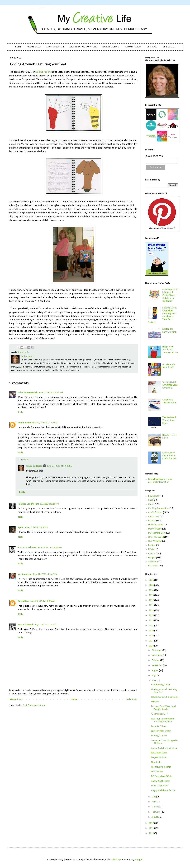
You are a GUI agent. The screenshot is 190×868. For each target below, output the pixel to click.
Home (74, 700)
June (154, 681)
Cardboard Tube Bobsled (169, 401)
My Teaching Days (157, 533)
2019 (152, 616)
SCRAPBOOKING (111, 47)
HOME (18, 47)
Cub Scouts (154, 517)
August (155, 671)
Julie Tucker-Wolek (28, 393)
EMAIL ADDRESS (154, 156)
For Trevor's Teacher (161, 767)
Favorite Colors (159, 726)
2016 (152, 631)
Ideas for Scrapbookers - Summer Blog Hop (163, 720)
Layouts (152, 521)
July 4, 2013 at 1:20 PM (46, 625)
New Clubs (156, 762)
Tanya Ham (23, 601)
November (157, 655)
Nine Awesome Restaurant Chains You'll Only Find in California (170, 295)
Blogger (139, 860)
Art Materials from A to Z (169, 366)
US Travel (153, 566)
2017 (152, 626)
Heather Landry (26, 504)
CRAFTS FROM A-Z (55, 47)
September (157, 666)
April (154, 802)
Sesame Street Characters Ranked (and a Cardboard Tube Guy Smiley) (162, 315)
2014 (152, 641)
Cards (151, 504)
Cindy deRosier (34, 466)
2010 (152, 833)
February (156, 812)
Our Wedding (155, 541)
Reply (20, 412)
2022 (152, 600)
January (156, 817)
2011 (152, 828)
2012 (152, 823)
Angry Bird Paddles (161, 781)
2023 (152, 595)
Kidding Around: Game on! (164, 697)
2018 (152, 621)
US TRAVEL (152, 47)
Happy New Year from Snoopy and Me (170, 350)
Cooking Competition (159, 508)
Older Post (131, 700)
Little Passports (156, 525)
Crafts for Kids (24, 352)
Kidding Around (43, 72)
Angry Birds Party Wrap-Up (164, 748)
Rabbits (152, 554)
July (154, 676)
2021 (152, 605)
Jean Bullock (24, 423)
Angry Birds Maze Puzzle (163, 790)
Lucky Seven (157, 772)
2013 (152, 646)
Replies (25, 460)
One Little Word (156, 537)
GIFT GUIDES (169, 47)
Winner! (155, 702)
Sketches (153, 562)
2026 (152, 580)
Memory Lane (155, 529)
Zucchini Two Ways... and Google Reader (163, 708)
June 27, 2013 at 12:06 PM (60, 466)
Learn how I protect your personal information (160, 481)
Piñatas (152, 549)
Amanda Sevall (26, 625)
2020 (152, 610)
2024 (152, 590)
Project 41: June (159, 757)
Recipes (152, 558)
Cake (151, 500)
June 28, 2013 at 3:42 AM (45, 574)
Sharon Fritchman (27, 548)
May (154, 797)
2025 (152, 585)
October (156, 660)
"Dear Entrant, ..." (160, 714)
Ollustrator (116, 860)
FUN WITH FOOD (133, 47)
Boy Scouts (154, 496)
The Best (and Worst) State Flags (169, 420)
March (155, 807)
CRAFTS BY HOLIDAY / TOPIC (84, 47)
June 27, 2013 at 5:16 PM (47, 504)
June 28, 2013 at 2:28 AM (50, 548)
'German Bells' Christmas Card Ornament (170, 385)
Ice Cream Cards (159, 753)
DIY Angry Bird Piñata (162, 776)
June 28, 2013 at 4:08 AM (42, 601)
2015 (152, 636)
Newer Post (16, 700)
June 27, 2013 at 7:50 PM (37, 528)
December (157, 650)
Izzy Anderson (25, 574)
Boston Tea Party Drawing (169, 331)
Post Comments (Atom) (34, 705)
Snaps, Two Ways (160, 786)
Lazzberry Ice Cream (161, 731)
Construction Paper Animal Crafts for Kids (170, 456)
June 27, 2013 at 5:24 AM (51, 393)
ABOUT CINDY (34, 47)
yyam (21, 528)
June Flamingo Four (161, 685)
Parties (152, 545)
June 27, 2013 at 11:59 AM (45, 423)
